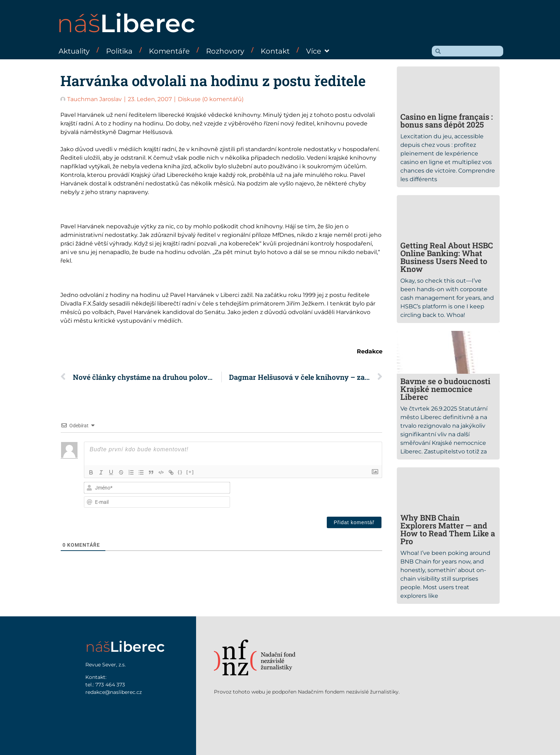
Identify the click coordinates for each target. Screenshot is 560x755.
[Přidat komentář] (354, 522)
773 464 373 (110, 685)
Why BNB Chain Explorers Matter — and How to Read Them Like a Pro (448, 529)
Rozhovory (225, 51)
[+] (190, 472)
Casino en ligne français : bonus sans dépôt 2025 (447, 121)
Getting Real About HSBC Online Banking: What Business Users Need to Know (447, 257)
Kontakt (275, 51)
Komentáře (169, 51)
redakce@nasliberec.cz (114, 692)
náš (126, 23)
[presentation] (334, 496)
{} (180, 472)
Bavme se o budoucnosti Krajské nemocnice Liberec (445, 389)
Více (318, 51)
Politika (119, 51)
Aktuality (74, 51)
